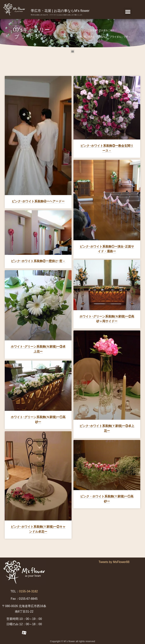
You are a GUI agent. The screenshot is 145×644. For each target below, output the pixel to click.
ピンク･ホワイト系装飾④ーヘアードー (38, 201)
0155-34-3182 (29, 591)
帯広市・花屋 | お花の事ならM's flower (60, 11)
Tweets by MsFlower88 (114, 562)
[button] (128, 12)
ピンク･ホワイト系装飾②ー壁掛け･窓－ (38, 261)
